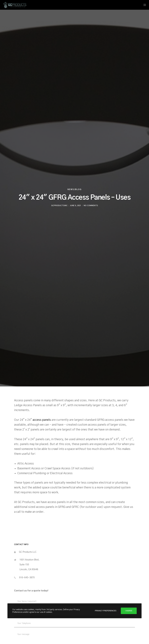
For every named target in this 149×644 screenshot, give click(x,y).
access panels (42, 420)
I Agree (129, 611)
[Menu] (144, 5)
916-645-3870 (27, 578)
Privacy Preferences (106, 611)
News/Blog (75, 189)
